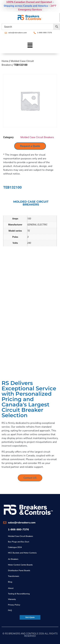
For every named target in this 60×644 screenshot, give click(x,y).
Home (5, 61)
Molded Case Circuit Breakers (37, 137)
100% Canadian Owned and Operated (29, 2)
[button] (30, 46)
